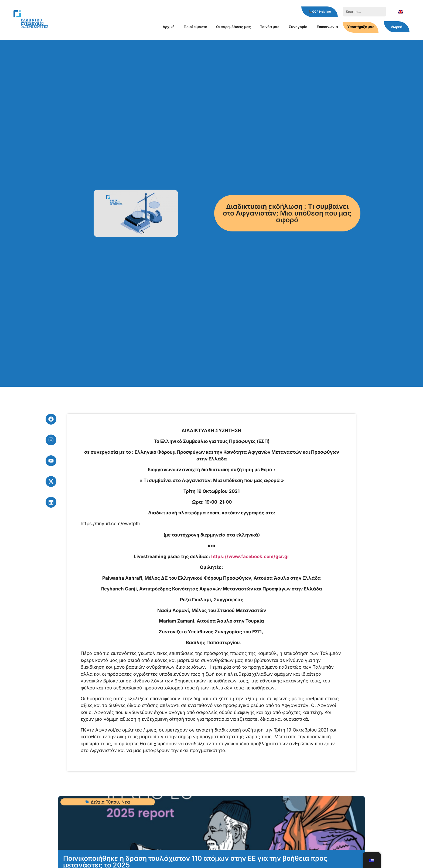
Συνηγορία (298, 27)
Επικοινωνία (327, 27)
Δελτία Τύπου (105, 802)
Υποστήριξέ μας (361, 27)
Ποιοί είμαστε (195, 27)
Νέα (126, 802)
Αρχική (169, 27)
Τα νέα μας (270, 27)
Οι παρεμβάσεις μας (233, 27)
